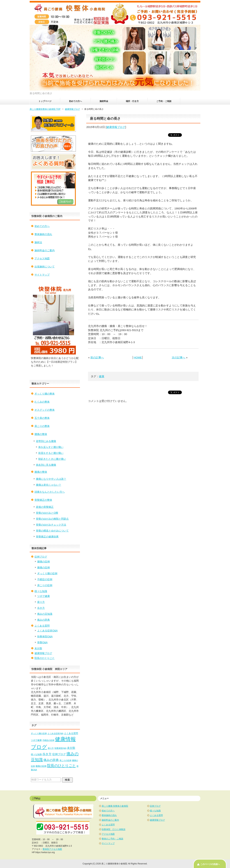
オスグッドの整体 (45, 410)
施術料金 (104, 101)
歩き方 (41, 608)
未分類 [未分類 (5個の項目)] (71, 748)
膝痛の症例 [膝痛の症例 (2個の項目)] (41, 766)
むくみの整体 (42, 402)
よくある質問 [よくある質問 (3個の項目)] (71, 733)
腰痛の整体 (41, 434)
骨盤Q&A (42, 642)
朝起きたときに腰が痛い (52, 459)
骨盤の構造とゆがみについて (52, 531)
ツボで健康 (43, 596)
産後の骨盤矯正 (45, 507)
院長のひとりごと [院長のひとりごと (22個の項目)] (61, 766)
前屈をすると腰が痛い (51, 453)
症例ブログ (41, 557)
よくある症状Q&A (47, 631)
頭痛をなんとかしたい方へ (50, 492)
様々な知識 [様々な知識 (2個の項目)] (36, 754)
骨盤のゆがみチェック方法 (51, 525)
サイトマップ (42, 275)
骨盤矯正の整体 (43, 500)
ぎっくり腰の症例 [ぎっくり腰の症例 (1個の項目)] (39, 733)
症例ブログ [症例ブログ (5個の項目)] (59, 754)
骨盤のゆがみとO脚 (47, 513)
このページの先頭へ (210, 864)
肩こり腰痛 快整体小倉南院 (115, 806)
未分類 (38, 648)
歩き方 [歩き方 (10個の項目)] (47, 754)
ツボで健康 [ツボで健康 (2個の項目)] (36, 740)
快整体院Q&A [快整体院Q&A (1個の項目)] (60, 748)
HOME (138, 357)
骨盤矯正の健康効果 (47, 537)
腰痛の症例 (43, 562)
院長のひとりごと (45, 658)
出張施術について (45, 267)
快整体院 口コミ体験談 (114, 829)
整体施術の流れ (43, 234)
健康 (102, 376)
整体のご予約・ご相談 (112, 839)
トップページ (45, 101)
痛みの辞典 (43, 620)
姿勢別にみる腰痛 (46, 441)
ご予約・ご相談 (164, 101)
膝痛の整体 (41, 472)
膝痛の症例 (43, 567)
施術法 (38, 242)
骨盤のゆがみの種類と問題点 (52, 519)
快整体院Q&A (45, 636)
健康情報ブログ (116, 127)
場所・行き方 (132, 101)
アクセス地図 (42, 258)
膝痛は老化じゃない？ (49, 485)
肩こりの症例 (45, 585)
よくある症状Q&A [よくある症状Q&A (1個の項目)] (55, 733)
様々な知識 (41, 591)
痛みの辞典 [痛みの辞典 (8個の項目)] (51, 760)
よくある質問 (42, 626)
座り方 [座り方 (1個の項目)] (51, 748)
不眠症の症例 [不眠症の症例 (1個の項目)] (48, 740)
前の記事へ (97, 357)
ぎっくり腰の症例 (47, 573)
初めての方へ (75, 101)
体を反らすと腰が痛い (51, 447)
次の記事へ (179, 357)
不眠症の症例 (45, 579)
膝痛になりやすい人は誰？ (51, 479)
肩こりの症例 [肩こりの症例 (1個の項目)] (65, 760)
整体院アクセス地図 (52, 849)
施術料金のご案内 (45, 250)
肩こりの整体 (42, 426)
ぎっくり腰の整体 (45, 394)
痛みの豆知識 (45, 614)
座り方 (41, 602)
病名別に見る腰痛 (46, 465)
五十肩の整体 (42, 418)
